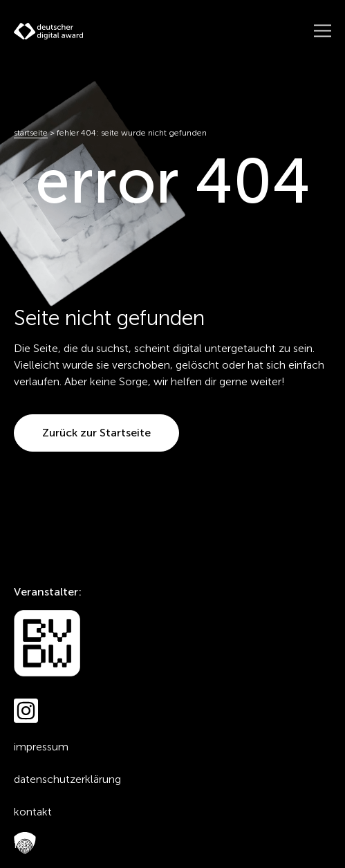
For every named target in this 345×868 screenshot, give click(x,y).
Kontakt (33, 812)
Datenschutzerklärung (67, 779)
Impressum (41, 747)
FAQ (21, 844)
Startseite (31, 133)
